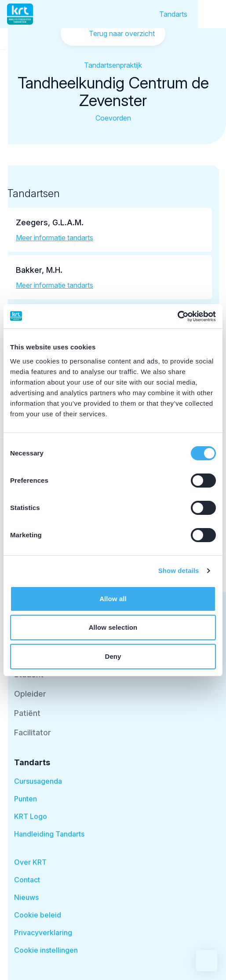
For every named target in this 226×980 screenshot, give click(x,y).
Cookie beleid (38, 915)
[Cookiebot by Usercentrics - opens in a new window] (177, 316)
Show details (179, 571)
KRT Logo (31, 816)
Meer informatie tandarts (55, 238)
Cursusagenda (38, 781)
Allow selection (113, 627)
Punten (26, 799)
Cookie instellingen (46, 950)
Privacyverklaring (43, 932)
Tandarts (173, 14)
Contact (27, 880)
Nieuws (26, 897)
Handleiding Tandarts (49, 834)
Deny (113, 656)
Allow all (113, 599)
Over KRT (30, 862)
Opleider (30, 694)
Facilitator (33, 732)
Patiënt (27, 713)
